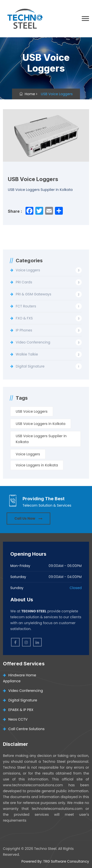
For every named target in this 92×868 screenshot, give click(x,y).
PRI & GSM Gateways (33, 294)
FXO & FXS (24, 318)
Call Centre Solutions (24, 729)
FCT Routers (26, 306)
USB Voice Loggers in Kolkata (41, 424)
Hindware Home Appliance (20, 678)
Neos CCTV (15, 719)
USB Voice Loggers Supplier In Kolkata (41, 439)
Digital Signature (30, 366)
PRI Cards (24, 282)
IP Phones (24, 330)
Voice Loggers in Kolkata (37, 465)
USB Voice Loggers (32, 411)
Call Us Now (28, 518)
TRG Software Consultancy (66, 861)
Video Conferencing (33, 342)
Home (27, 94)
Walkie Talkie (27, 354)
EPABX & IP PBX (18, 710)
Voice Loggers (28, 270)
